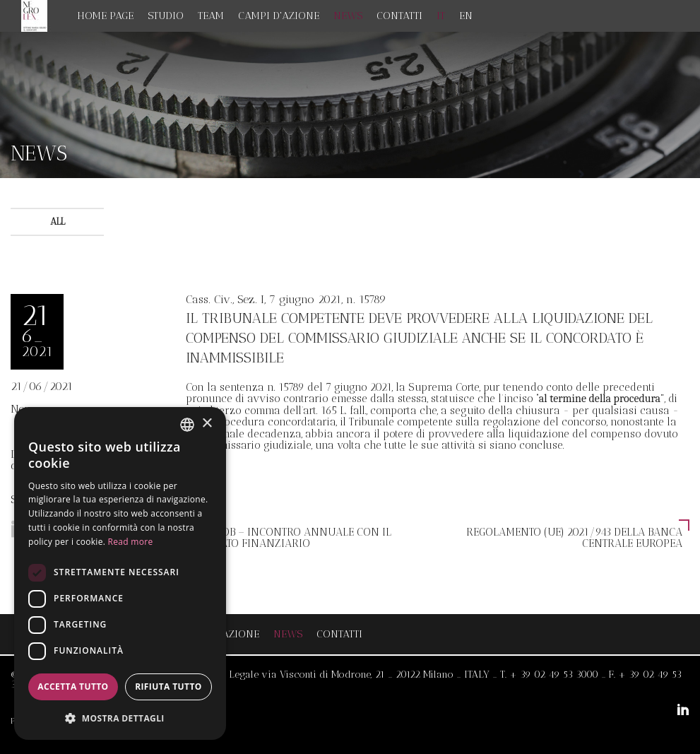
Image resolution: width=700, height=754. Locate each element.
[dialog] (120, 573)
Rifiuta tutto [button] (168, 687)
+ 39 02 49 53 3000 (554, 675)
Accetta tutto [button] (73, 687)
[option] (350, 105)
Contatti (399, 16)
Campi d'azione (279, 16)
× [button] (207, 424)
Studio (166, 16)
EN (466, 16)
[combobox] (187, 425)
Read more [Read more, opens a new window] (131, 542)
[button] (120, 718)
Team (211, 16)
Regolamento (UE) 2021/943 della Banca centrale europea (574, 538)
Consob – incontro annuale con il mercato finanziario (292, 538)
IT (441, 16)
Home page (106, 16)
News (348, 16)
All (58, 222)
